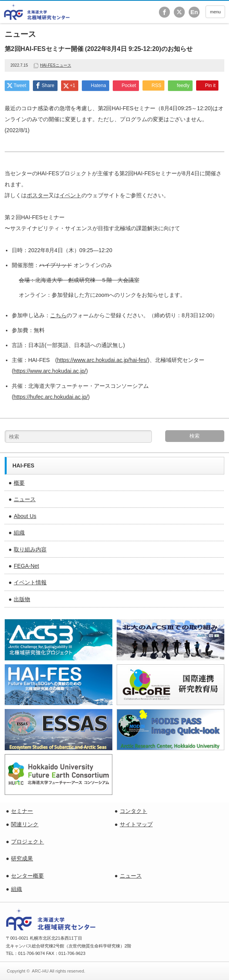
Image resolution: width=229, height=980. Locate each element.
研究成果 (22, 858)
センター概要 (27, 876)
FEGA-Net (26, 566)
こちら (58, 315)
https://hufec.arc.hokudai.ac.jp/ (51, 397)
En (194, 12)
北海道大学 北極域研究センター (37, 12)
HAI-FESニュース (55, 65)
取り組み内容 (30, 549)
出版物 (22, 599)
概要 (19, 483)
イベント (70, 195)
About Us (25, 516)
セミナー (22, 811)
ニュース (25, 499)
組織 (19, 533)
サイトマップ (136, 824)
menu (215, 12)
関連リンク (25, 824)
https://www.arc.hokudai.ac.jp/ (50, 371)
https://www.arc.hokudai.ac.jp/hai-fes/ (102, 360)
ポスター (38, 195)
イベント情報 (30, 582)
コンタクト (133, 811)
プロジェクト (27, 842)
